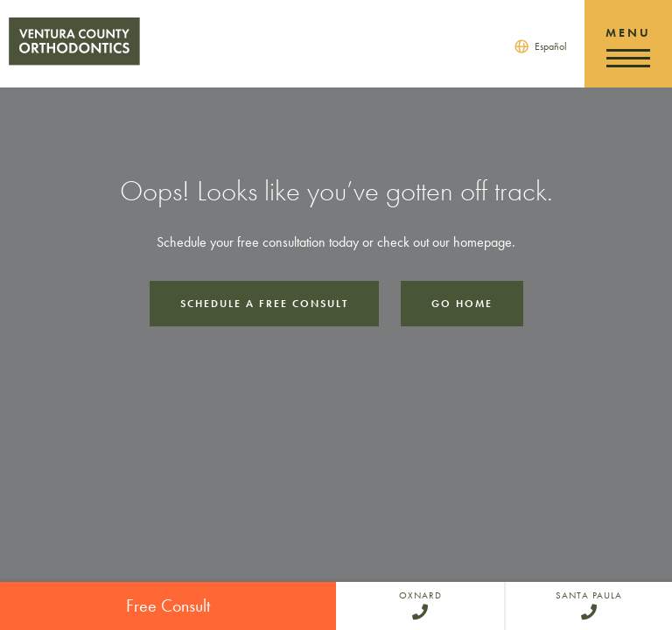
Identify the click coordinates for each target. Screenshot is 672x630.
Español (551, 46)
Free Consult (168, 605)
